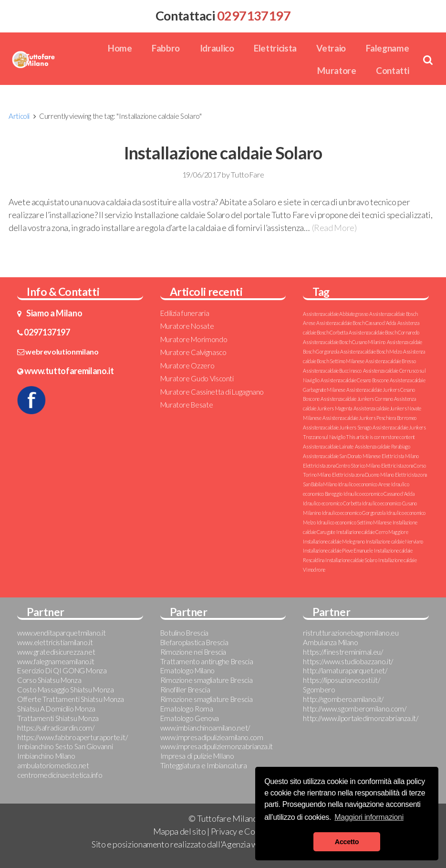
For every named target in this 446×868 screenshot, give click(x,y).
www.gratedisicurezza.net (56, 652)
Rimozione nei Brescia (193, 652)
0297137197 (47, 332)
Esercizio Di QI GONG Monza (62, 670)
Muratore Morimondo (194, 339)
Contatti (392, 70)
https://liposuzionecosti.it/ (341, 680)
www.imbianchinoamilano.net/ (205, 728)
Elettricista (275, 48)
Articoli (19, 116)
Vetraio (331, 48)
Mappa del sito (180, 831)
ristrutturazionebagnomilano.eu (351, 633)
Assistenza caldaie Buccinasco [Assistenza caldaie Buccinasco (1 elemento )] (332, 371)
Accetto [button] (347, 842)
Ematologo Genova (190, 718)
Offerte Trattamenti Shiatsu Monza (71, 699)
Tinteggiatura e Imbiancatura (204, 765)
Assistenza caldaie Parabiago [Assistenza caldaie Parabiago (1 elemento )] (383, 446)
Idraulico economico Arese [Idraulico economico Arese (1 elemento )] (364, 484)
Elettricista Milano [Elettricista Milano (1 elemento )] (400, 456)
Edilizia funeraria (185, 313)
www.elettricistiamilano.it (55, 642)
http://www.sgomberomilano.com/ (354, 709)
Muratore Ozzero (187, 366)
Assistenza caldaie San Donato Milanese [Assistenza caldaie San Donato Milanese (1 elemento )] (342, 456)
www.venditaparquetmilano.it (61, 633)
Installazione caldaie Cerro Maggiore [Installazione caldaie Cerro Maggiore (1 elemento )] (372, 532)
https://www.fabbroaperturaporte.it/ (72, 737)
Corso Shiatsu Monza (49, 680)
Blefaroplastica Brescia (194, 642)
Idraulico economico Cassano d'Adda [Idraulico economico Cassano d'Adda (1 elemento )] (379, 494)
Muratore (337, 70)
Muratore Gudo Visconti (197, 378)
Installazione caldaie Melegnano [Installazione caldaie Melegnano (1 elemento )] (334, 541)
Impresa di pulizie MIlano (197, 756)
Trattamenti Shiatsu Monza (58, 718)
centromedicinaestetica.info (60, 775)
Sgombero (319, 690)
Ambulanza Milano (330, 642)
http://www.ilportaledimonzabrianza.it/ (360, 718)
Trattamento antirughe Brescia (207, 661)
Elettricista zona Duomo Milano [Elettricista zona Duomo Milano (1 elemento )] (363, 475)
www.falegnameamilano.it (56, 661)
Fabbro (166, 48)
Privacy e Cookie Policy (252, 831)
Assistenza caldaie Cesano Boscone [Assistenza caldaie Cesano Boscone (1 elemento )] (354, 380)
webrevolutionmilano (62, 351)
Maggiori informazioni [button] (369, 817)
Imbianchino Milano (46, 756)
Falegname (388, 48)
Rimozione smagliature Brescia (207, 680)
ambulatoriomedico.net (53, 765)
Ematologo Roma (187, 709)
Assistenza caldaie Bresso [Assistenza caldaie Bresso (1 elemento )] (390, 361)
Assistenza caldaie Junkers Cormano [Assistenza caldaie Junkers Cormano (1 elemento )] (357, 399)
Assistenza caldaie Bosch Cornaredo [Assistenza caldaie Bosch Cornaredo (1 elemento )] (384, 332)
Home (120, 48)
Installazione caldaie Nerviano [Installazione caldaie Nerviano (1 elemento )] (394, 541)
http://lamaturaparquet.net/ (345, 670)
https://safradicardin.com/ (56, 728)
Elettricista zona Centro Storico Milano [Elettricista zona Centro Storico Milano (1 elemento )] (341, 465)
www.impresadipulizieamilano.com (212, 737)
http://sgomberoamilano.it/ (343, 699)
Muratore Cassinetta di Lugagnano (212, 392)
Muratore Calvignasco (193, 352)
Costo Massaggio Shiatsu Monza (66, 690)
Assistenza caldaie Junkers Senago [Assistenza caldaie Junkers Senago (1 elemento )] (337, 427)
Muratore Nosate (187, 326)
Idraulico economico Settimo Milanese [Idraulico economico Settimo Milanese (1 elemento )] (354, 522)
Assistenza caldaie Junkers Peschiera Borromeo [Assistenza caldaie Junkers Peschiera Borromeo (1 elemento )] (369, 418)
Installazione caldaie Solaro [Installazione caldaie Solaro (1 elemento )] (351, 560)
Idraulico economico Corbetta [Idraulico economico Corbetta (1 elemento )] (332, 503)
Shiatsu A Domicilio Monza (56, 709)
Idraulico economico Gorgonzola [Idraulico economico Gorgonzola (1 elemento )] (353, 513)
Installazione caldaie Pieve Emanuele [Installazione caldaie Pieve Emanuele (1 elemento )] (338, 550)
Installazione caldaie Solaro (223, 153)
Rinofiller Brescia (185, 690)
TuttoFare (247, 174)
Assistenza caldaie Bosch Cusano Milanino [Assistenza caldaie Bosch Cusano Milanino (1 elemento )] (344, 342)
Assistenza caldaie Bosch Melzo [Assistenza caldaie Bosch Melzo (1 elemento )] (371, 351)
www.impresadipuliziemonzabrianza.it (217, 746)
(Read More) (334, 228)
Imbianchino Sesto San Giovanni (65, 746)
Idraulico (217, 48)
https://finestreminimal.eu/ (343, 652)
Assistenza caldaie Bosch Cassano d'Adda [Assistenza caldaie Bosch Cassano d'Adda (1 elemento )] (356, 323)
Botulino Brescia (184, 633)
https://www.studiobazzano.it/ (348, 661)
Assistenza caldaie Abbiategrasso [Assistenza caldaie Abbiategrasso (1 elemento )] (335, 314)
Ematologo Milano (187, 670)
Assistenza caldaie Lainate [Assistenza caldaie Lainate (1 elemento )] (328, 446)
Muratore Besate (187, 405)
